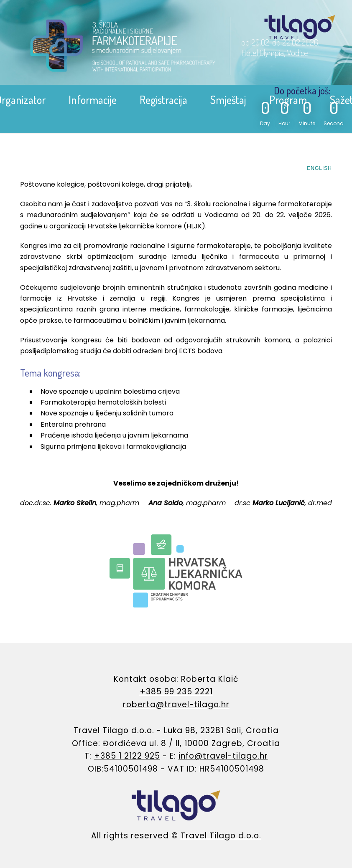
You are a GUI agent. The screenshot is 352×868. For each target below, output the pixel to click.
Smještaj (228, 100)
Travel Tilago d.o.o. (221, 836)
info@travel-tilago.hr (223, 756)
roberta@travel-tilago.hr (176, 705)
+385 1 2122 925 (127, 756)
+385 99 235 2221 (176, 692)
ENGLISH (319, 168)
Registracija (163, 100)
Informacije (93, 100)
